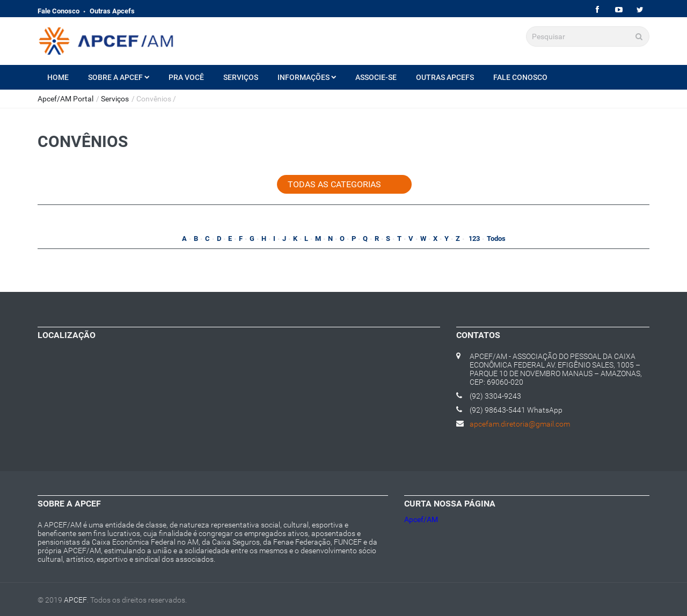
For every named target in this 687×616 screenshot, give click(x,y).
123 (473, 239)
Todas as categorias (334, 184)
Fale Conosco (59, 11)
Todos (496, 239)
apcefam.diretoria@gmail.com (520, 424)
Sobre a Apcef (119, 77)
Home (58, 77)
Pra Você (186, 77)
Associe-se (376, 77)
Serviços (241, 77)
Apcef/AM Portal (65, 99)
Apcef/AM (421, 519)
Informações (307, 77)
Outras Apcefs (112, 11)
